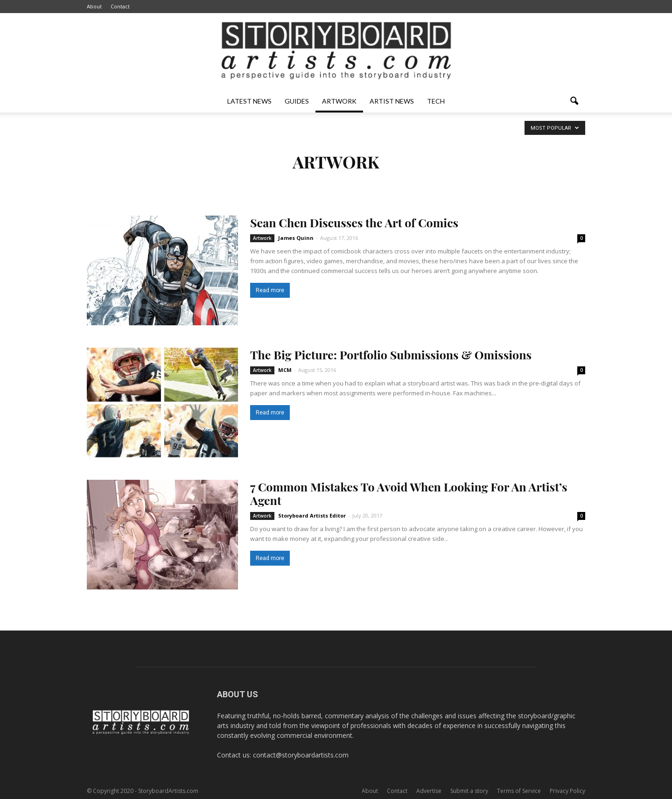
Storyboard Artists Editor (312, 515)
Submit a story (469, 791)
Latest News (249, 101)
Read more (270, 290)
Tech (436, 101)
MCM (285, 370)
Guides (297, 101)
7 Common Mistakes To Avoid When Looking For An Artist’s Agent (409, 493)
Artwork (339, 101)
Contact (120, 6)
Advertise (429, 791)
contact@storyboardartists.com (301, 755)
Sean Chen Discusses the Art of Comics (354, 222)
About (94, 6)
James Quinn (296, 238)
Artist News (392, 101)
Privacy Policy (567, 791)
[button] (574, 101)
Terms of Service (519, 791)
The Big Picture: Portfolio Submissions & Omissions (391, 354)
